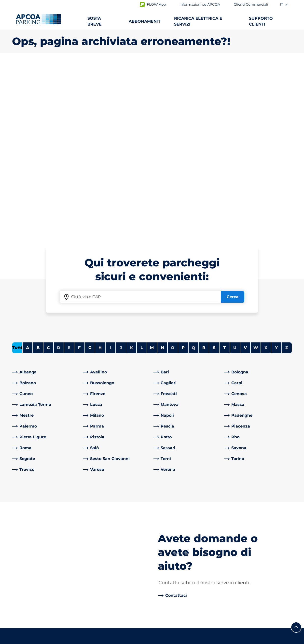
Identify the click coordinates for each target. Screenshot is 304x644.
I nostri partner (171, 544)
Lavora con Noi (170, 511)
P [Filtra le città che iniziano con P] (183, 175)
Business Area (170, 537)
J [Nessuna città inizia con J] (121, 175)
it (284, 4)
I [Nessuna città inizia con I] (111, 175)
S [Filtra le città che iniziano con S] (214, 175)
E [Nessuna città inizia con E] (69, 175)
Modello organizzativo (177, 598)
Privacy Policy (24, 640)
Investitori (166, 552)
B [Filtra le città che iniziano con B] (38, 175)
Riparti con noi (170, 574)
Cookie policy (60, 640)
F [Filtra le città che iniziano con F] (79, 175)
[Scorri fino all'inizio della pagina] (296, 466)
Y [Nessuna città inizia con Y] (276, 175)
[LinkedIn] (87, 503)
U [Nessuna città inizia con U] (235, 175)
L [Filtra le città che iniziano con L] (142, 175)
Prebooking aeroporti (33, 519)
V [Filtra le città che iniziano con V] (245, 175)
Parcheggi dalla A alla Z (34, 503)
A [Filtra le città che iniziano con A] (28, 175)
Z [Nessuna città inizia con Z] (287, 175)
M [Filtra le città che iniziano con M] (152, 175)
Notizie (163, 606)
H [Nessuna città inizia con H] (100, 175)
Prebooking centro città (35, 527)
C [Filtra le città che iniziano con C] (48, 175)
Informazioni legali (99, 640)
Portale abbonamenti (33, 543)
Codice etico (168, 590)
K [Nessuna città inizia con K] (131, 175)
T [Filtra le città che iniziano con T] (224, 175)
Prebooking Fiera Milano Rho (40, 535)
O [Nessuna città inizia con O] (173, 175)
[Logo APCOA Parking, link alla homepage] (38, 19)
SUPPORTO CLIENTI (261, 21)
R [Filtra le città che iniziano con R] (204, 175)
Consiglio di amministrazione (184, 582)
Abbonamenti (26, 511)
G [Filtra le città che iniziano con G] (90, 175)
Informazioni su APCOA (179, 503)
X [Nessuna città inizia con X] (266, 175)
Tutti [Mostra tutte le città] (17, 175)
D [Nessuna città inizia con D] (59, 175)
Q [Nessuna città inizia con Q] (193, 175)
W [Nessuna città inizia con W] (256, 175)
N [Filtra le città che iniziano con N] (162, 175)
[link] (46, 199)
